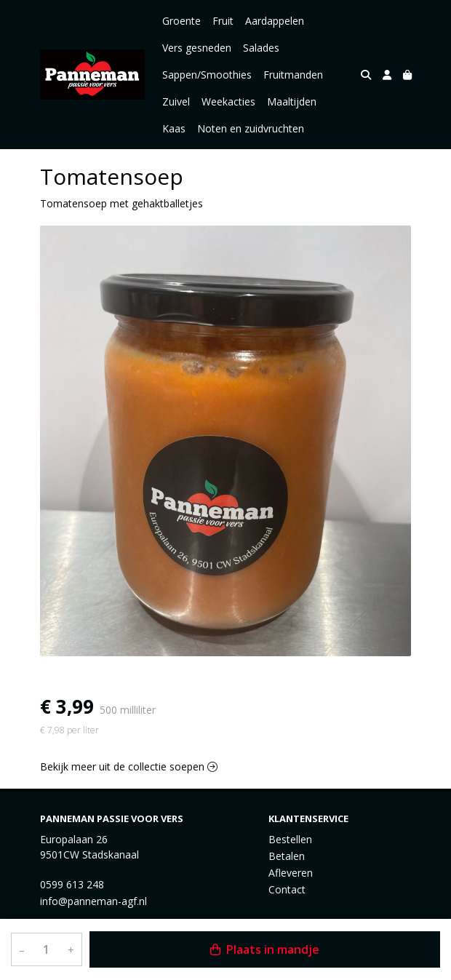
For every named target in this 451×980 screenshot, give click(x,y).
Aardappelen (275, 21)
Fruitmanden (293, 75)
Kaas (174, 128)
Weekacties (228, 101)
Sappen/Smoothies (207, 75)
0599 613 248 (72, 884)
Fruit (223, 21)
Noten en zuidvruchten (251, 128)
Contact (287, 889)
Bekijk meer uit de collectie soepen (129, 766)
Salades (261, 48)
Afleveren (291, 873)
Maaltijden (292, 101)
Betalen (287, 856)
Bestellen (290, 839)
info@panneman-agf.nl (93, 901)
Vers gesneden (197, 48)
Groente (181, 21)
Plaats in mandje (265, 949)
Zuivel (176, 101)
